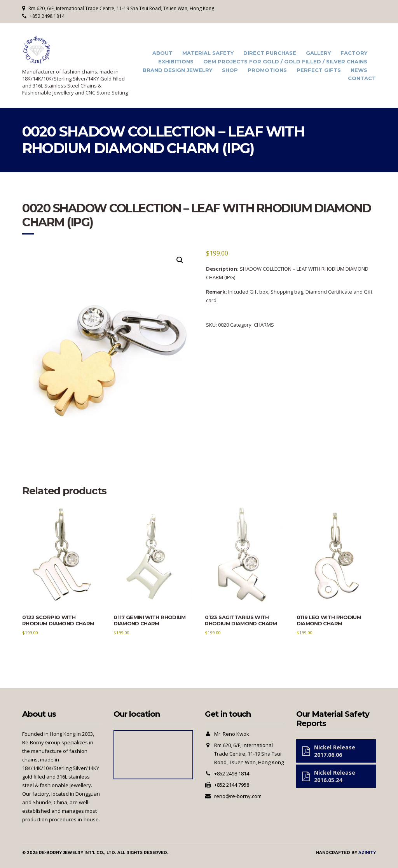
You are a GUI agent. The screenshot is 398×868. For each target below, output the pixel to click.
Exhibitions (176, 62)
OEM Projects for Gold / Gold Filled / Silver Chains (285, 62)
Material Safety (208, 53)
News (359, 70)
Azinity (367, 853)
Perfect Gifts (319, 70)
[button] (180, 260)
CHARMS (264, 325)
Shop (230, 70)
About (162, 53)
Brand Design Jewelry (177, 70)
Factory (354, 53)
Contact (362, 78)
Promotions (267, 70)
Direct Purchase (270, 53)
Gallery (318, 53)
